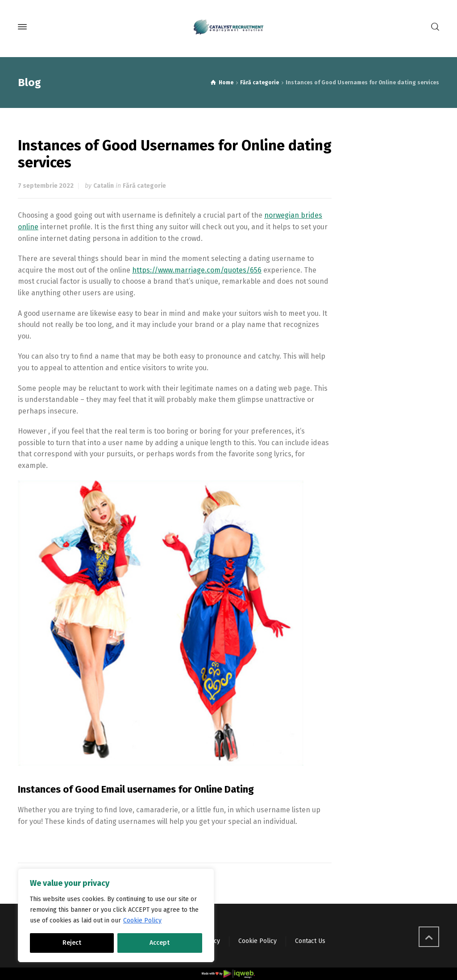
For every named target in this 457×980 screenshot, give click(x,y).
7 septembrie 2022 (46, 186)
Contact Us (310, 941)
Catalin (104, 186)
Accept (160, 943)
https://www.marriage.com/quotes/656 (197, 270)
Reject (72, 943)
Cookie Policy (142, 920)
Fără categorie (144, 186)
